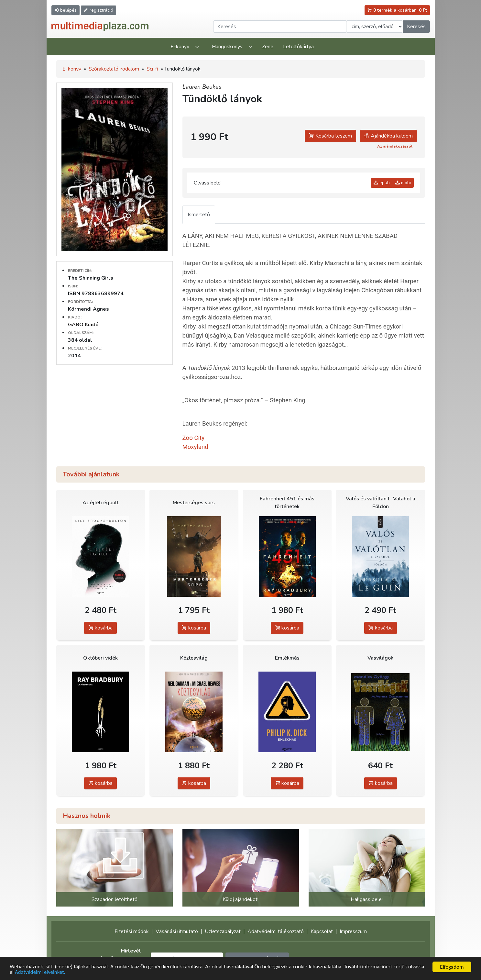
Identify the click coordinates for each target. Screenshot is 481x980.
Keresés (416, 27)
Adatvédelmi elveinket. (40, 973)
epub (382, 183)
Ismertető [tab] (199, 215)
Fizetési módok (132, 931)
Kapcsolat (322, 931)
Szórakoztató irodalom (114, 69)
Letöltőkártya (298, 47)
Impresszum (353, 931)
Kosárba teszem (330, 136)
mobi (403, 183)
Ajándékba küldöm (388, 136)
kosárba (100, 628)
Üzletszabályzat (223, 931)
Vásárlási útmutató (177, 931)
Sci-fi (152, 69)
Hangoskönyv (227, 47)
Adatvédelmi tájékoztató (276, 931)
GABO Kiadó (83, 325)
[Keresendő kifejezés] (280, 27)
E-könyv (180, 47)
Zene (268, 47)
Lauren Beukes (202, 87)
